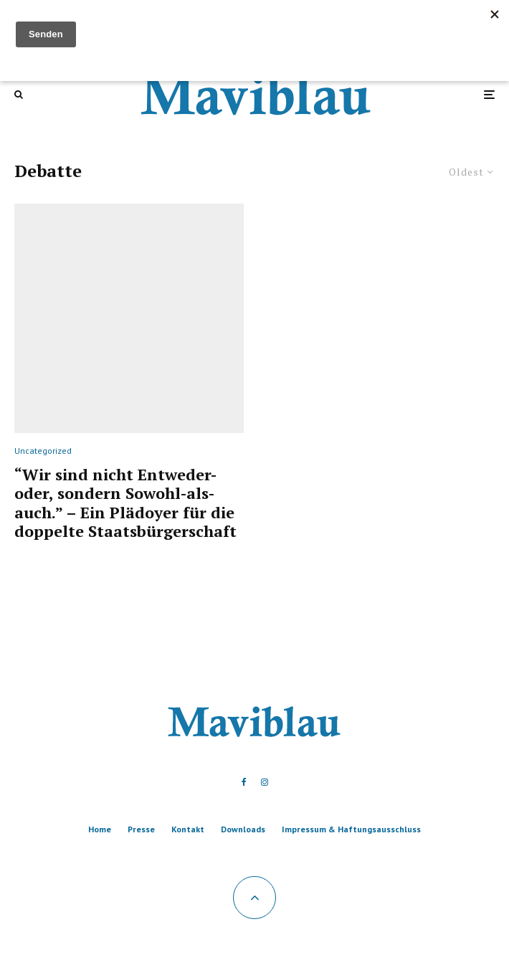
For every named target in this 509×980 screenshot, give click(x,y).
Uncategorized (43, 451)
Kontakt (188, 829)
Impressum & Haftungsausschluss (351, 829)
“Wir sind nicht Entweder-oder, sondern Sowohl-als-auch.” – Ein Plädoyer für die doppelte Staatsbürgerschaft (125, 503)
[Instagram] (265, 782)
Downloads (243, 829)
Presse (141, 829)
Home (100, 829)
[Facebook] (244, 782)
